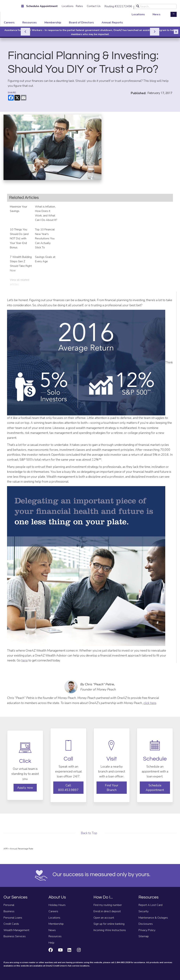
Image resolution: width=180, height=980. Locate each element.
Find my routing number (108, 905)
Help (51, 943)
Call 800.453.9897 (68, 788)
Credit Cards (11, 924)
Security (144, 911)
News (157, 14)
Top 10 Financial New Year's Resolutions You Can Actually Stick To (45, 238)
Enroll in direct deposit (107, 911)
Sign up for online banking (109, 924)
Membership (53, 23)
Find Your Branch (112, 788)
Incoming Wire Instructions (110, 930)
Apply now (25, 788)
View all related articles (20, 282)
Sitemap (144, 936)
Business (9, 911)
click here (150, 703)
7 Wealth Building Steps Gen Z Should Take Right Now (21, 264)
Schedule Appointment (155, 788)
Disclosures (146, 924)
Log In (174, 12)
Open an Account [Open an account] (164, 12)
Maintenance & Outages (153, 918)
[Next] (155, 32)
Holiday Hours (57, 905)
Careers (9, 23)
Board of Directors (81, 23)
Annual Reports (112, 23)
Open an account (104, 918)
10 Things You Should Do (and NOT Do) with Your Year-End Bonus (19, 238)
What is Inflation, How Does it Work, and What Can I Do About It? (46, 213)
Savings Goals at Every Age (45, 259)
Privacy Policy (147, 930)
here (25, 660)
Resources (30, 23)
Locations (68, 6)
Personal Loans (13, 918)
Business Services (15, 936)
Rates (79, 6)
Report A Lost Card (150, 905)
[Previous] (25, 32)
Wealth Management (16, 930)
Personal (9, 905)
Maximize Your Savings (18, 209)
